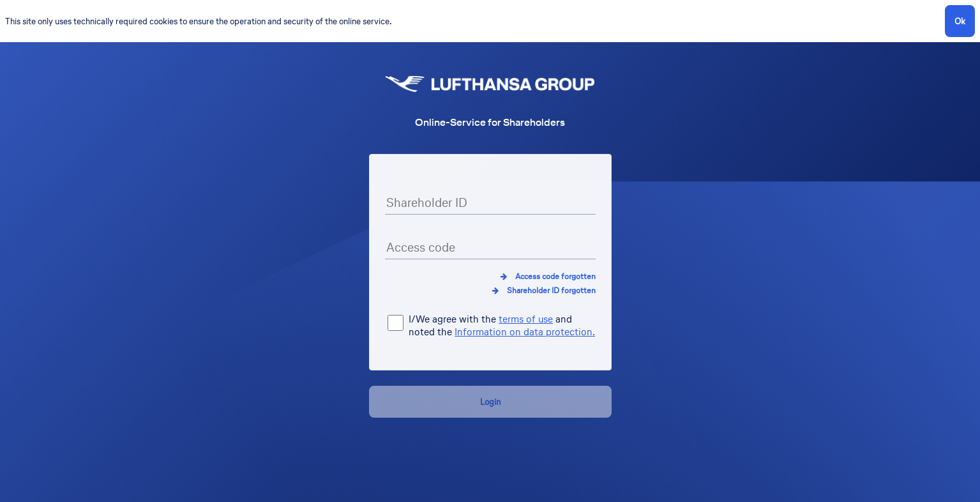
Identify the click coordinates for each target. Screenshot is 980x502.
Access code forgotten (555, 276)
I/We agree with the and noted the (502, 326)
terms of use (526, 319)
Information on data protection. (525, 332)
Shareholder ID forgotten (551, 290)
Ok (960, 21)
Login (490, 402)
